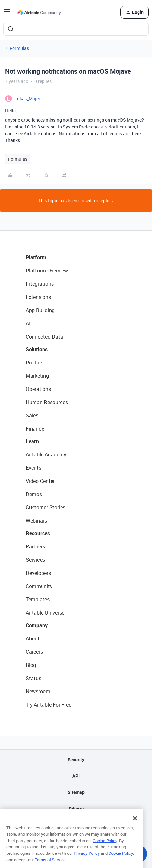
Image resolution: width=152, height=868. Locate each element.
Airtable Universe (45, 613)
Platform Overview (47, 271)
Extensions (38, 297)
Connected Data (44, 337)
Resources (38, 533)
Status (33, 678)
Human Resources (47, 402)
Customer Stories (46, 507)
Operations (38, 389)
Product (35, 363)
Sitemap (76, 792)
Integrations (40, 284)
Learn (32, 441)
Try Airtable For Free (48, 705)
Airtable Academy (46, 454)
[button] (7, 13)
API (76, 776)
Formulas (19, 48)
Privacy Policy (87, 863)
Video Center (40, 481)
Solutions (37, 349)
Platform (36, 257)
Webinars (36, 521)
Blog (31, 665)
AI (28, 323)
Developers (38, 573)
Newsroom (38, 691)
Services (35, 560)
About (33, 638)
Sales (32, 415)
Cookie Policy (105, 850)
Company (37, 625)
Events (33, 468)
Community (39, 586)
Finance (35, 429)
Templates (38, 599)
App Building (40, 310)
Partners (35, 546)
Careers (34, 652)
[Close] (135, 828)
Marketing (37, 376)
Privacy (76, 809)
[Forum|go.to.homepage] (39, 12)
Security (76, 759)
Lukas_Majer (27, 99)
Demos (34, 494)
